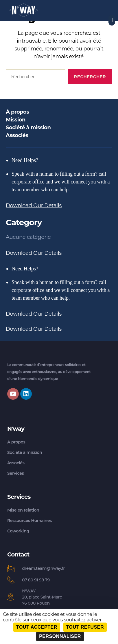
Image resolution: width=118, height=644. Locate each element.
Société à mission (28, 128)
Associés (17, 135)
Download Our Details (34, 205)
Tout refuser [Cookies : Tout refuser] (85, 627)
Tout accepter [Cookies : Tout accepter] (37, 627)
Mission (16, 120)
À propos (17, 112)
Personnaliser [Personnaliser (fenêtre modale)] (60, 636)
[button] (112, 20)
